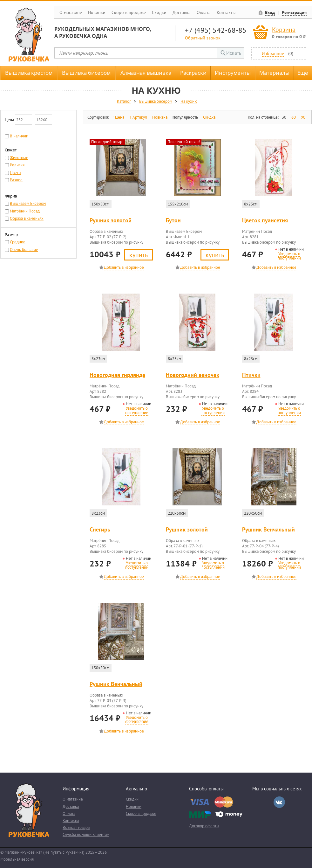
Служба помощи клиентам (86, 834)
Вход (270, 12)
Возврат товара (76, 827)
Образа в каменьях (27, 218)
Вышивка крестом (29, 73)
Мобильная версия (17, 859)
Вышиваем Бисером (28, 203)
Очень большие (24, 250)
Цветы (16, 173)
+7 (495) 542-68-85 (216, 30)
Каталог (124, 101)
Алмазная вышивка (146, 73)
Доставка (182, 12)
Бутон (173, 220)
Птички (251, 375)
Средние (18, 242)
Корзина (284, 29)
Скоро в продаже (129, 12)
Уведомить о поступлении (289, 256)
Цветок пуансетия (265, 220)
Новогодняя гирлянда (117, 375)
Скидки (159, 12)
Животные (19, 158)
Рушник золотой (111, 220)
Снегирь (100, 529)
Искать (234, 53)
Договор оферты (204, 826)
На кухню (189, 101)
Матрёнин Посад (25, 211)
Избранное (273, 53)
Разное (16, 180)
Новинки (97, 12)
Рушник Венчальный (268, 529)
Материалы (274, 73)
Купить (139, 255)
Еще (303, 73)
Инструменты (233, 73)
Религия (17, 165)
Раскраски (193, 73)
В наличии (19, 136)
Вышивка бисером (86, 73)
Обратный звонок (203, 38)
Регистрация (294, 12)
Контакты (226, 12)
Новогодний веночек (193, 375)
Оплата (204, 12)
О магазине (71, 12)
